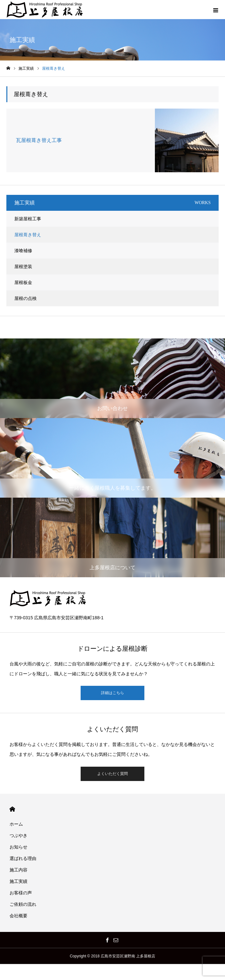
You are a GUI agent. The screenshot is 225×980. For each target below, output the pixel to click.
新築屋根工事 (28, 219)
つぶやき (18, 835)
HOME (12, 809)
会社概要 (18, 916)
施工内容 (18, 870)
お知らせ (18, 847)
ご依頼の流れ (23, 904)
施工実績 (18, 881)
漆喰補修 (23, 251)
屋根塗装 (23, 266)
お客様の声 (21, 893)
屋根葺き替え (28, 235)
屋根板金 (23, 282)
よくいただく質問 (112, 774)
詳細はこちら (112, 693)
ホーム (16, 824)
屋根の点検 (25, 298)
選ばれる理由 (23, 858)
